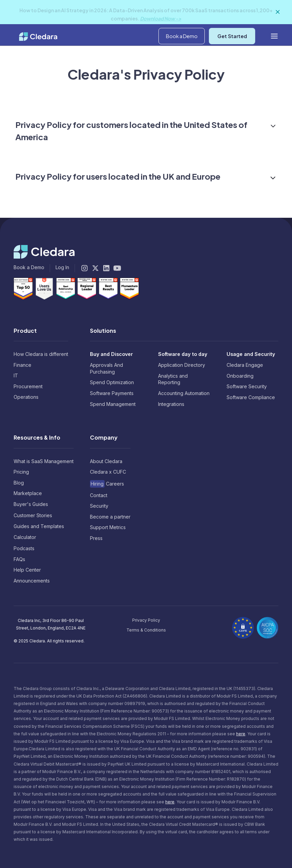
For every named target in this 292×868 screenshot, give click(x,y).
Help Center (27, 570)
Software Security (247, 386)
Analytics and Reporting (173, 379)
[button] (239, 33)
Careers (107, 484)
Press (96, 538)
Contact (99, 495)
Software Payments (112, 393)
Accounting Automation (184, 393)
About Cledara (106, 461)
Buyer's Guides (31, 504)
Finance (22, 365)
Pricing (21, 472)
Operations (26, 397)
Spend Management (113, 404)
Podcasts (24, 548)
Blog (19, 483)
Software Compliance (251, 397)
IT (16, 375)
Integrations (171, 404)
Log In (272, 33)
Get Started (232, 56)
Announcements (32, 581)
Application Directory (182, 365)
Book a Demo (182, 56)
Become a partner (110, 517)
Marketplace (28, 493)
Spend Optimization (112, 382)
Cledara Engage (245, 365)
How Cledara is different (41, 354)
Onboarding (240, 376)
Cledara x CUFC (108, 472)
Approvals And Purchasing (106, 368)
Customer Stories (33, 515)
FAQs (19, 559)
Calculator (25, 537)
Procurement (28, 386)
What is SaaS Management (44, 461)
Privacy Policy (146, 620)
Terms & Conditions (146, 630)
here (241, 734)
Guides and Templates (39, 526)
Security (99, 506)
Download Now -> (161, 18)
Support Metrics (108, 527)
